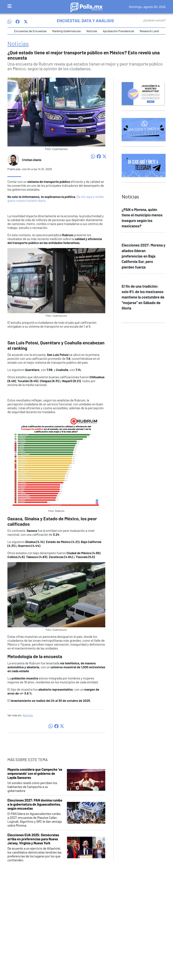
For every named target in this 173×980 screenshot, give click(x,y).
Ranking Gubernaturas (67, 31)
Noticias (92, 31)
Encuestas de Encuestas (30, 31)
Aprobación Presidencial (119, 31)
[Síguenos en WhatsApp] (9, 22)
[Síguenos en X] (26, 22)
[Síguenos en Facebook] (18, 22)
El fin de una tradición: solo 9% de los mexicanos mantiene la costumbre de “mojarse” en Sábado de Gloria (143, 297)
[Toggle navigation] (9, 6)
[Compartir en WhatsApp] (93, 156)
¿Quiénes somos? (154, 20)
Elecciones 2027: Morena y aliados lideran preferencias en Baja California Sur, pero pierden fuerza (144, 256)
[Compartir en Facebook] (99, 156)
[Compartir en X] (104, 156)
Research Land (149, 31)
